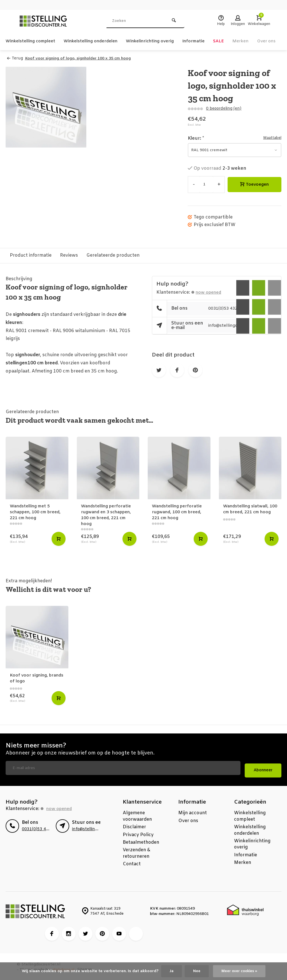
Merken (257, 41)
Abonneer (263, 769)
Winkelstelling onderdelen (98, 41)
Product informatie (31, 255)
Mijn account (193, 812)
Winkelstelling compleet (33, 41)
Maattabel (271, 138)
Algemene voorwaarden (137, 815)
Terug (15, 58)
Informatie (209, 41)
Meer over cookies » (240, 971)
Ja (169, 971)
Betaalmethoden (141, 842)
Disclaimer (134, 826)
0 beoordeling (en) (223, 108)
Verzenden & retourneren (136, 853)
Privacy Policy (138, 834)
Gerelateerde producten (113, 255)
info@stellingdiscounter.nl (97, 828)
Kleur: (196, 138)
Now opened (210, 292)
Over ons (188, 820)
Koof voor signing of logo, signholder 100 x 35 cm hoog (80, 58)
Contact (132, 863)
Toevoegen (254, 184)
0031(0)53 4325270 (230, 308)
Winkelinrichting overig (162, 41)
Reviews (69, 255)
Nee (195, 971)
